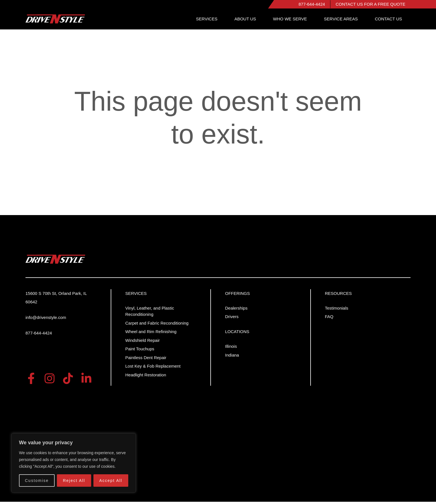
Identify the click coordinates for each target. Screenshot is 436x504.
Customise (37, 481)
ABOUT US (265, 21)
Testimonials (337, 310)
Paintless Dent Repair (146, 360)
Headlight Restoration (146, 377)
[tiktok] (68, 381)
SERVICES (232, 21)
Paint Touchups (140, 351)
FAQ (329, 319)
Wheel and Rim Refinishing (151, 334)
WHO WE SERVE (304, 21)
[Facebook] (31, 381)
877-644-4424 (314, 5)
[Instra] (50, 381)
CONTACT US (391, 21)
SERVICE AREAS (349, 21)
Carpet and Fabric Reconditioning (157, 325)
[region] (74, 463)
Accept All (111, 481)
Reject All (74, 481)
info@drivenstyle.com (46, 320)
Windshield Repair (143, 343)
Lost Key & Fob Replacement (153, 369)
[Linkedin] (86, 381)
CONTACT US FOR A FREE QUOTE (371, 5)
